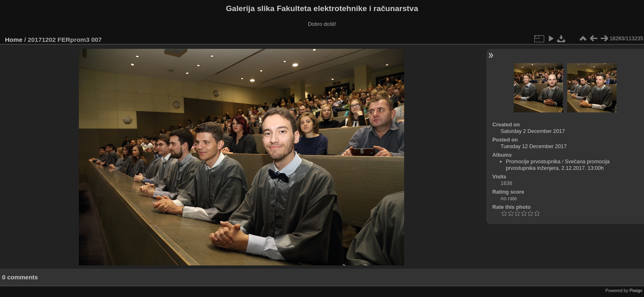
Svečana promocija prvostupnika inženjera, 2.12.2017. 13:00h (558, 165)
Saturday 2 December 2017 (533, 131)
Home (14, 40)
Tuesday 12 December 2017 (534, 146)
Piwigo (636, 290)
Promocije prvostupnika (533, 161)
